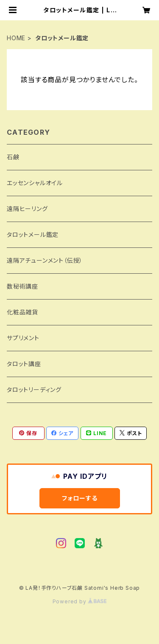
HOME (16, 38)
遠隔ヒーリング (27, 209)
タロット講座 (24, 364)
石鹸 (13, 157)
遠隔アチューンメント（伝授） (45, 260)
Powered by (80, 601)
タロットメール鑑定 (33, 235)
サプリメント (23, 338)
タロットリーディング (34, 390)
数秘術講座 (22, 286)
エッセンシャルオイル (35, 183)
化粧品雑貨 (22, 312)
